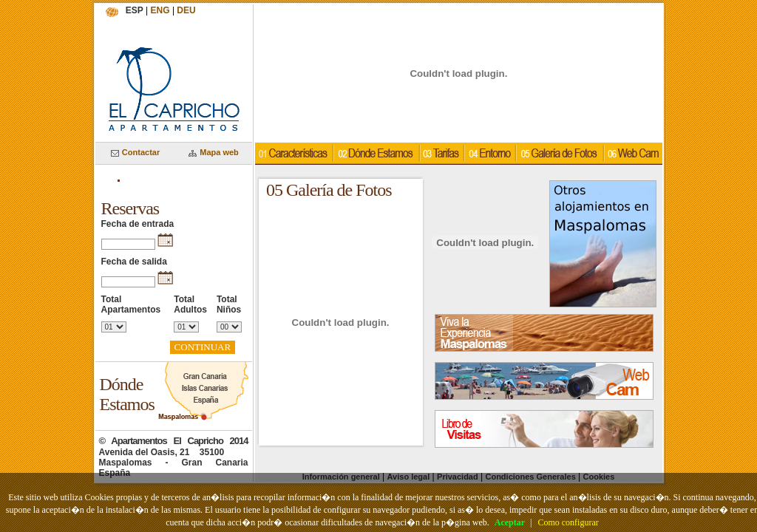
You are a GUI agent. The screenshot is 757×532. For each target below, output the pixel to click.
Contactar (135, 152)
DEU (186, 10)
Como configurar (568, 522)
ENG (160, 10)
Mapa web (214, 152)
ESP (135, 10)
